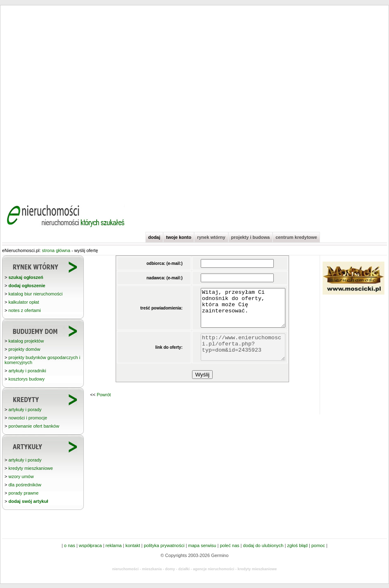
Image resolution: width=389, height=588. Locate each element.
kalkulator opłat (24, 302)
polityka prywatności (164, 545)
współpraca (90, 545)
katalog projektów (26, 341)
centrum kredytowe (296, 237)
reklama (114, 545)
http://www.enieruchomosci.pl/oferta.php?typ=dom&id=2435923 (238, 357)
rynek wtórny (211, 237)
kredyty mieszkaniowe (31, 468)
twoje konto (179, 237)
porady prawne (23, 493)
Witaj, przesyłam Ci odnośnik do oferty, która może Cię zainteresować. (238, 312)
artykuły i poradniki (27, 371)
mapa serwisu (202, 545)
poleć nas (229, 545)
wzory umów (21, 476)
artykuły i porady (25, 409)
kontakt (133, 545)
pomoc (318, 545)
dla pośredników (25, 485)
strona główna (56, 250)
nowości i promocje (28, 418)
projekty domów (24, 349)
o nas (70, 545)
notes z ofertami (24, 310)
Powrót (104, 407)
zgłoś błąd (297, 545)
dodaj (154, 237)
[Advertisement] (89, 101)
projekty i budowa (251, 237)
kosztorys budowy (26, 379)
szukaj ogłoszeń (26, 277)
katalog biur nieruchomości (35, 294)
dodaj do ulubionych (263, 545)
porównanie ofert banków (34, 426)
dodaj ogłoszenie (27, 286)
